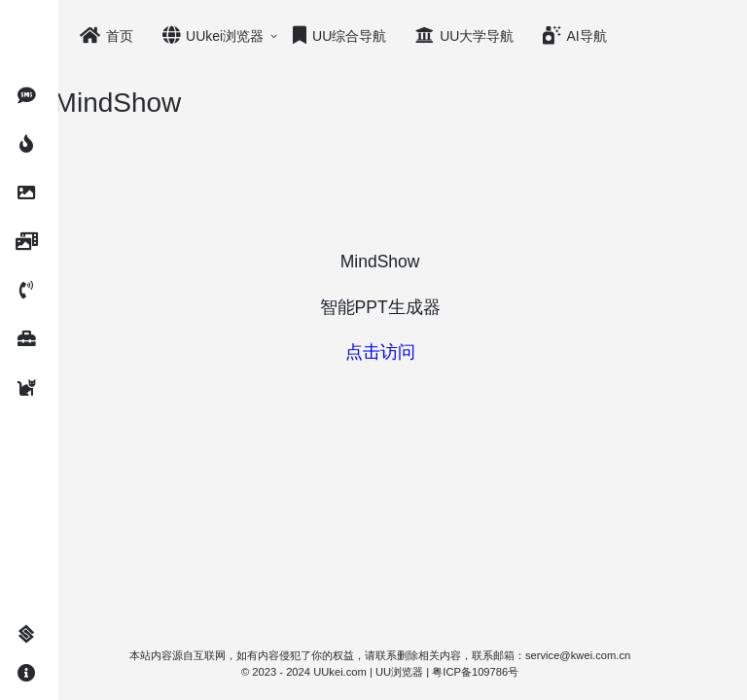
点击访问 (403, 352)
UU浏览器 (422, 672)
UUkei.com (363, 672)
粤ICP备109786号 (498, 672)
